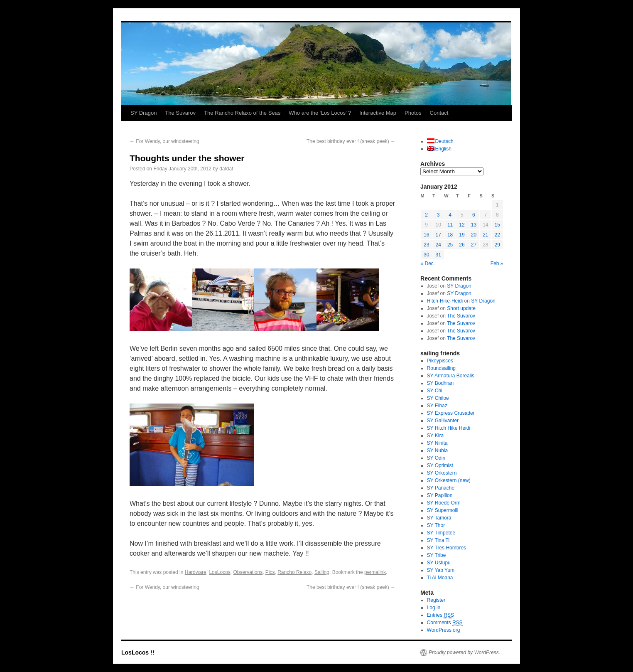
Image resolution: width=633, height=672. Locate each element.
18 (450, 235)
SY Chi (435, 391)
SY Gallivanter (443, 421)
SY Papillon (440, 495)
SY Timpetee (441, 533)
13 (474, 225)
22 (497, 235)
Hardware (196, 572)
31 (438, 255)
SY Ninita (437, 443)
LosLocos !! (138, 652)
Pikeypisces (440, 361)
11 (450, 225)
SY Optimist (440, 465)
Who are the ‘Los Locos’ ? (320, 113)
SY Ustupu (439, 563)
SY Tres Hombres (447, 548)
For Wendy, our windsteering (164, 141)
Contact (439, 113)
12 (462, 225)
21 (485, 235)
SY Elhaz (437, 406)
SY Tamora (439, 518)
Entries (440, 615)
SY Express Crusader (451, 413)
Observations (248, 572)
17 (438, 235)
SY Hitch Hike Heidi (449, 428)
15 (497, 225)
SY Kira (435, 436)
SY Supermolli (443, 510)
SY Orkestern (442, 473)
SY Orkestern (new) (449, 480)
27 (474, 245)
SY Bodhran (440, 383)
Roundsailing (441, 368)
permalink (375, 572)
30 (426, 255)
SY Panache (441, 488)
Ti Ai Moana (440, 578)
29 (497, 245)
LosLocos (220, 572)
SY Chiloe (438, 398)
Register (436, 600)
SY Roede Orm (444, 503)
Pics (270, 572)
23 (426, 245)
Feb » (497, 263)
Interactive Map (378, 113)
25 (450, 245)
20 (474, 235)
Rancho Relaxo (294, 572)
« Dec (427, 263)
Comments (445, 623)
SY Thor (436, 525)
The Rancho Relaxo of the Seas (242, 113)
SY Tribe (437, 555)
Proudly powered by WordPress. (464, 652)
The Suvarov (180, 113)
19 (462, 235)
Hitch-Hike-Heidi (445, 301)
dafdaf (226, 169)
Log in (434, 608)
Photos (413, 113)
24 (438, 245)
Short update (461, 308)
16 (426, 235)
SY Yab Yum (441, 570)
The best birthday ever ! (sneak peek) (351, 141)
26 (462, 245)
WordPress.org (444, 630)
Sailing (322, 572)
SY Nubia (437, 450)
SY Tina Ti (438, 540)
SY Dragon (144, 113)
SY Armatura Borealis (451, 376)
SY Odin (436, 458)
